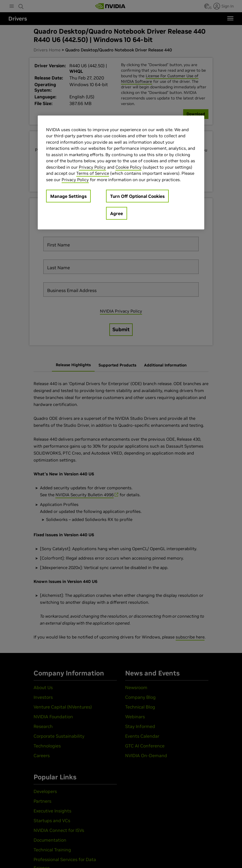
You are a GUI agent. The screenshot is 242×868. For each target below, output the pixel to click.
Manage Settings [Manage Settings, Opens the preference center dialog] (68, 196)
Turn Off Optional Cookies (137, 196)
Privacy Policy (92, 167)
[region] (121, 172)
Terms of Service (93, 173)
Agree (117, 213)
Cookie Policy (128, 167)
